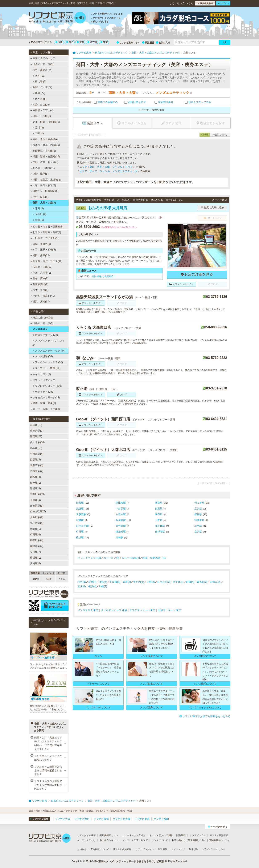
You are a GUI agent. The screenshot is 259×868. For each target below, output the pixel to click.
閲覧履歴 (148, 43)
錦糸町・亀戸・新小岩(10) (46, 261)
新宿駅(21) (36, 436)
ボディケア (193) (44, 392)
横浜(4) (92, 586)
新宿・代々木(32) (41, 87)
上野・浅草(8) (39, 174)
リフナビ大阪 (63, 819)
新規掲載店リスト (109, 835)
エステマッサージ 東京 (142, 610)
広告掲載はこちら (197, 840)
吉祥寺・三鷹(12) (41, 267)
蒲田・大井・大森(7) (43, 203)
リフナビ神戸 (82, 819)
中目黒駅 (121, 509)
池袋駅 (80, 509)
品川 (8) (38, 128)
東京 (104, 42)
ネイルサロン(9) (41, 374)
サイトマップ (178, 849)
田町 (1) (38, 133)
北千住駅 (160, 526)
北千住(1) (178, 582)
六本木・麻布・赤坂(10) (45, 145)
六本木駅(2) (37, 471)
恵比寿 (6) (40, 82)
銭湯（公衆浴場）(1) (154, 558)
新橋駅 (80, 520)
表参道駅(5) (37, 465)
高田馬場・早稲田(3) (43, 151)
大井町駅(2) (37, 517)
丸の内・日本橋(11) (43, 168)
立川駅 (198, 532)
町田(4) (190, 582)
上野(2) (151, 582)
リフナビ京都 (101, 819)
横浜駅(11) (36, 558)
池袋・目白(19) (40, 105)
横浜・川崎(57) (40, 302)
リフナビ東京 (142, 819)
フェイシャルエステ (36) (48, 362)
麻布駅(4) (35, 477)
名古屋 (92, 42)
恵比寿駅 (121, 503)
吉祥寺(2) (215, 582)
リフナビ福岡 (161, 819)
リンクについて (160, 840)
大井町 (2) (40, 214)
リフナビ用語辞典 (219, 835)
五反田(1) (115, 582)
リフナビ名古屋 (122, 819)
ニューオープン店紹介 (134, 835)
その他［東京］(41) (43, 296)
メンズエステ (39, 329)
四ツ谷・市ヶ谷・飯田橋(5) (47, 227)
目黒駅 (159, 509)
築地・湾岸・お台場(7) (44, 162)
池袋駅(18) (36, 448)
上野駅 (159, 520)
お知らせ (82, 849)
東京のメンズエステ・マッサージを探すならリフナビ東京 (131, 861)
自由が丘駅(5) (38, 511)
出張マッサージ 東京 (170, 610)
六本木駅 (121, 514)
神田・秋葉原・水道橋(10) (46, 180)
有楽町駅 (121, 520)
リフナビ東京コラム (128, 43)
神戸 (70, 42)
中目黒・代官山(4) (42, 110)
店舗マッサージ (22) (45, 335)
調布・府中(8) (39, 278)
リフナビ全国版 (39, 819)
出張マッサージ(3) (42, 64)
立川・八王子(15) (41, 273)
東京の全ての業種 (42, 318)
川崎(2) (103, 586)
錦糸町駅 (121, 532)
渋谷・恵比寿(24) (41, 70)
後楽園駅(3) (37, 506)
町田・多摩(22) (40, 255)
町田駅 (80, 532)
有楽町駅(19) (37, 494)
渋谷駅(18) (36, 425)
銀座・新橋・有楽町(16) (45, 156)
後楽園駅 (200, 520)
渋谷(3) (82, 582)
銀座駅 (198, 514)
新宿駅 (159, 503)
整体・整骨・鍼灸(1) (43, 403)
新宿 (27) (39, 93)
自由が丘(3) (164, 582)
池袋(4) (103, 582)
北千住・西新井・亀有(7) (46, 232)
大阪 (59, 42)
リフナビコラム (198, 835)
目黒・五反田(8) (41, 116)
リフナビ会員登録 (122, 849)
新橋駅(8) (35, 488)
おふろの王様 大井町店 (102, 208)
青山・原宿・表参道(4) (44, 139)
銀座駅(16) (36, 483)
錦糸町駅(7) (37, 540)
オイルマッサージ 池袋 (114, 610)
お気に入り (163, 43)
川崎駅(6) (35, 563)
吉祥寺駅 (160, 532)
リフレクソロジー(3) (89, 558)
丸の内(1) (139, 582)
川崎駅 (119, 538)
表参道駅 (81, 514)
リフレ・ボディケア (43, 380)
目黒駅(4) (35, 460)
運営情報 (163, 849)
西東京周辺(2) (39, 284)
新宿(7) (92, 582)
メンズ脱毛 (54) (43, 356)
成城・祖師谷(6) (41, 244)
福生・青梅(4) (39, 290)
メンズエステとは (86, 840)
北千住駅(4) (37, 523)
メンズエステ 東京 (88, 610)
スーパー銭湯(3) (131, 558)
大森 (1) (38, 220)
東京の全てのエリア (43, 58)
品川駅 (198, 509)
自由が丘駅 (82, 526)
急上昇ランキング (109, 840)
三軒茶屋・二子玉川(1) (44, 238)
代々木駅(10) (37, 442)
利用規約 (194, 849)
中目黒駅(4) (37, 454)
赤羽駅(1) (35, 529)
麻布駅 (159, 514)
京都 (81, 42)
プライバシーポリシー (214, 849)
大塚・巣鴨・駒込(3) (43, 185)
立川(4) (82, 586)
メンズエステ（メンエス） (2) (49, 343)
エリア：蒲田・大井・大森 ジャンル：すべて (106, 167)
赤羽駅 (198, 526)
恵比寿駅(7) (37, 431)
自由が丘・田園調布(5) (44, 191)
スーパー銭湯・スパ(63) (45, 409)
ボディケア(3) (111, 558)
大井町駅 (121, 526)
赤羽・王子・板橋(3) (43, 250)
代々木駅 (200, 503)
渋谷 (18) (39, 76)
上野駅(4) (35, 500)
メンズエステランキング (135, 840)
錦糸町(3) (202, 582)
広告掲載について (100, 849)
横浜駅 (80, 538)
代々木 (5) (40, 99)
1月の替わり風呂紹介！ (104, 276)
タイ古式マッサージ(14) (45, 397)
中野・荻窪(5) (39, 197)
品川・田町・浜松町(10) (45, 122)
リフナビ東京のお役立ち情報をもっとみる (205, 716)
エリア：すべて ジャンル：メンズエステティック (108, 171)
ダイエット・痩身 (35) (47, 368)
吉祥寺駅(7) (37, 546)
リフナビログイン (145, 849)
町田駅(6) (35, 535)
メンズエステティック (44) (49, 351)
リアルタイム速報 (86, 835)
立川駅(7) (35, 552)
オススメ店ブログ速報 (161, 835)
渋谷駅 (80, 503)
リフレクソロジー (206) (47, 386)
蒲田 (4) (38, 209)
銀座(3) (127, 582)
